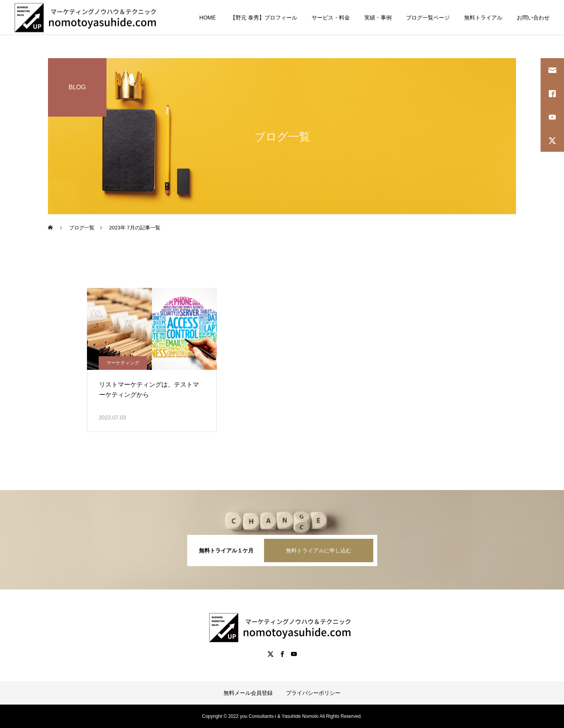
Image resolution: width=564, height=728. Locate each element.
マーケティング (123, 363)
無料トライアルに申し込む (319, 550)
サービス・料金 (331, 18)
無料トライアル (483, 18)
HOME (208, 18)
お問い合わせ (533, 18)
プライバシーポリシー (313, 693)
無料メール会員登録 (248, 693)
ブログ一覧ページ (428, 18)
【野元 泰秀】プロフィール (264, 18)
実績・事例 (378, 18)
